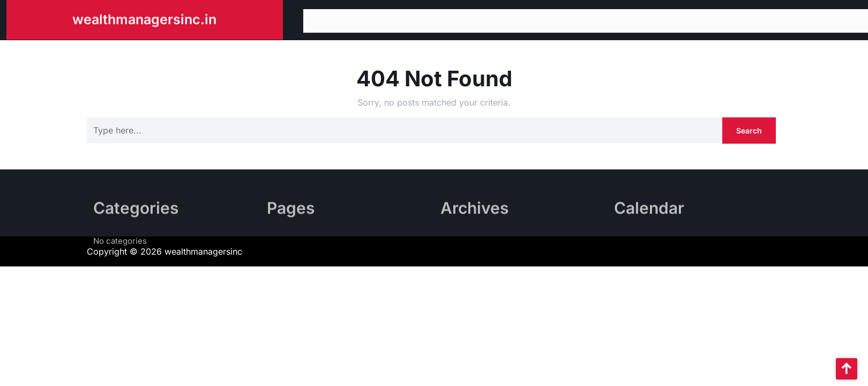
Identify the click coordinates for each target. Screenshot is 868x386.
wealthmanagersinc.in (144, 18)
